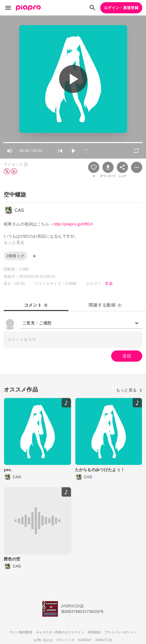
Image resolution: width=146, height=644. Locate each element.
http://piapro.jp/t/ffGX (73, 224)
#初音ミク (16, 256)
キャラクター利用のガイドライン (60, 632)
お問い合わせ (43, 640)
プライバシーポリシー (120, 632)
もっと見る (129, 390)
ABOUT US (104, 640)
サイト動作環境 (21, 632)
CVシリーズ (65, 640)
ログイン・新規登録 (121, 8)
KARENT (85, 640)
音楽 (109, 284)
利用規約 (94, 632)
